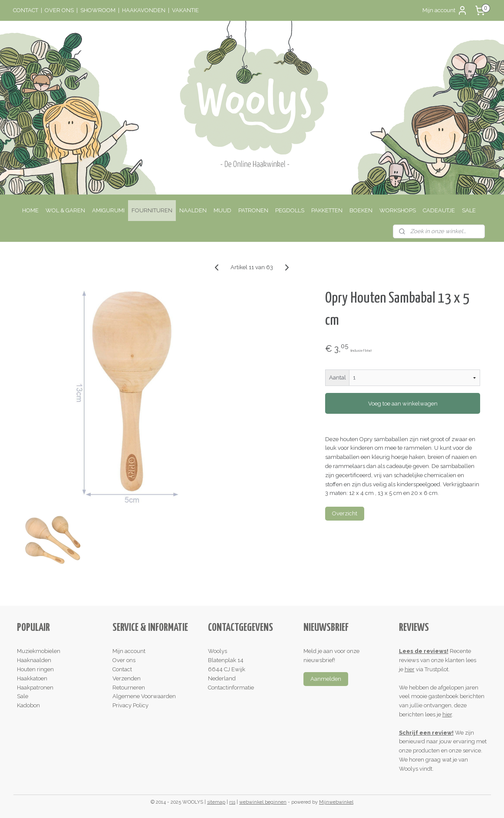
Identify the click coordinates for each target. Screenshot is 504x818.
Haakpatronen (35, 688)
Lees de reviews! (424, 651)
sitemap (216, 802)
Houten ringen (35, 669)
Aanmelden (326, 679)
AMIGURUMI (108, 210)
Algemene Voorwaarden (144, 696)
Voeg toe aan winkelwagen (403, 404)
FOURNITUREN (152, 210)
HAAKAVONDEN (144, 10)
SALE (469, 210)
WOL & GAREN (65, 210)
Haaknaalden (34, 660)
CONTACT (26, 10)
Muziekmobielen (39, 651)
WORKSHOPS (398, 210)
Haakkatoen (32, 678)
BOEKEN (361, 210)
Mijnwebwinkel (336, 802)
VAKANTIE (185, 10)
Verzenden (127, 678)
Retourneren (129, 688)
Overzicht (345, 513)
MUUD (222, 210)
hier (410, 669)
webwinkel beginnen (263, 802)
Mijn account (445, 10)
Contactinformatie (231, 688)
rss (232, 802)
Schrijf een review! (426, 733)
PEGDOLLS (290, 210)
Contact (122, 669)
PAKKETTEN (327, 210)
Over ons (124, 660)
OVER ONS (59, 10)
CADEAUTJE (439, 210)
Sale (23, 696)
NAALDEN (193, 210)
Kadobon (28, 705)
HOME (30, 210)
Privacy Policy (130, 705)
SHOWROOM (98, 10)
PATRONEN (253, 210)
